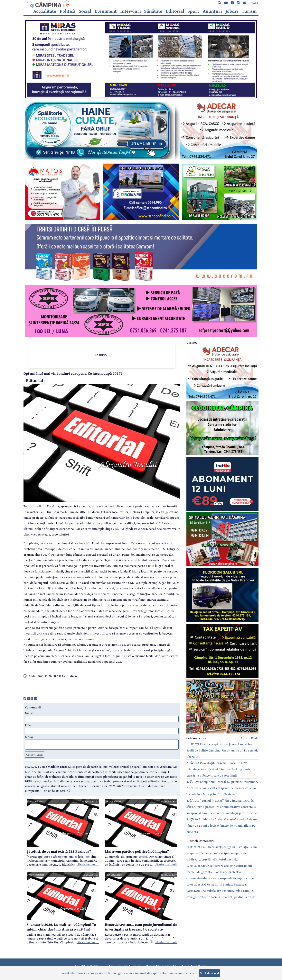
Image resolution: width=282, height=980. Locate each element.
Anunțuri (212, 11)
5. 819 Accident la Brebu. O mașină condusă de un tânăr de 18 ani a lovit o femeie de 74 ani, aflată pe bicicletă (222, 825)
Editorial (175, 11)
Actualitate (45, 11)
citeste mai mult (88, 864)
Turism (249, 11)
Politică (68, 11)
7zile (244, 738)
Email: (29, 725)
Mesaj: (29, 737)
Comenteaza (34, 754)
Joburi (232, 11)
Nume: (29, 713)
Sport (193, 11)
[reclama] (141, 97)
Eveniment (106, 11)
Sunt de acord (210, 973)
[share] (25, 698)
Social (85, 11)
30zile (254, 738)
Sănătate (153, 11)
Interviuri (131, 11)
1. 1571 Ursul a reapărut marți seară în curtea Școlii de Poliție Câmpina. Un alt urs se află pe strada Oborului (222, 750)
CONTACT (251, 3)
